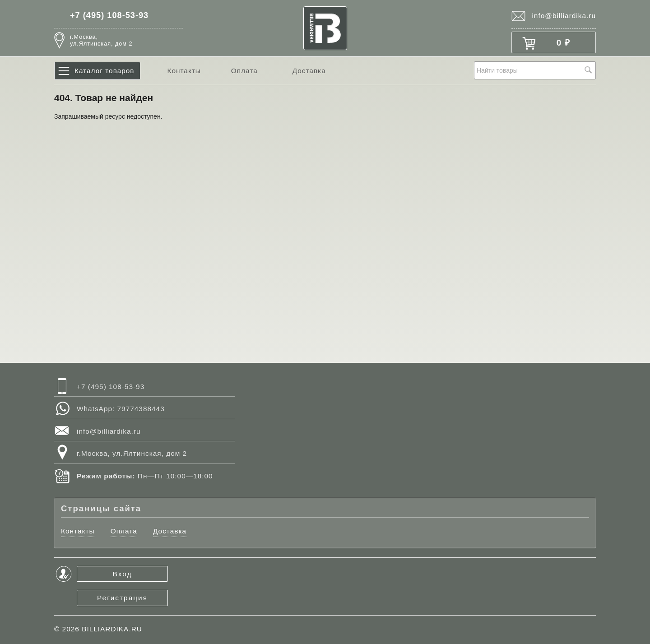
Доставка (309, 71)
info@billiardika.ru (564, 16)
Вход (123, 574)
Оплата (244, 71)
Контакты (184, 71)
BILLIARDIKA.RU (112, 629)
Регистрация (122, 598)
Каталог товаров (104, 71)
